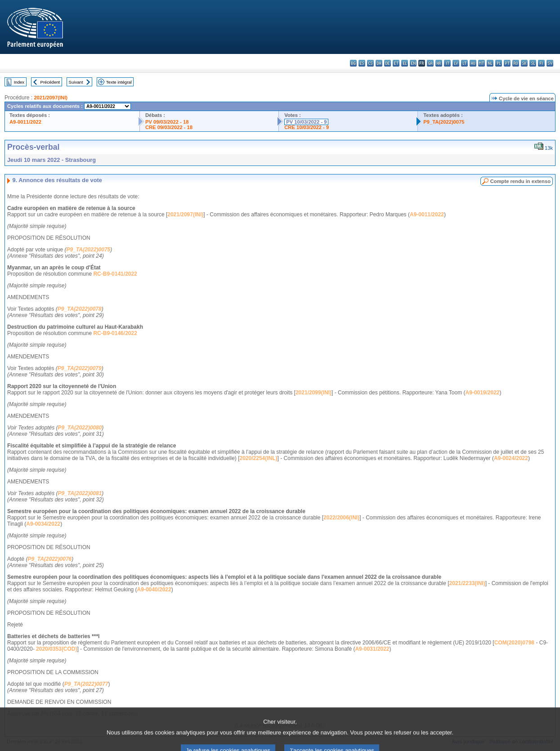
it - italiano (447, 63)
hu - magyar (473, 63)
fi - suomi (541, 63)
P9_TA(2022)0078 (80, 309)
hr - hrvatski (439, 63)
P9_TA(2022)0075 (444, 122)
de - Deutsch (388, 63)
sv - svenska (550, 63)
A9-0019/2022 (482, 393)
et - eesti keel (396, 63)
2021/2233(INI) (467, 583)
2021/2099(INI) (314, 393)
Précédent (50, 82)
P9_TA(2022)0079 (80, 368)
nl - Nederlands (490, 63)
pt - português (507, 63)
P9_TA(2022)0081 (80, 493)
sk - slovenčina (524, 63)
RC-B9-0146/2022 (115, 333)
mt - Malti (482, 63)
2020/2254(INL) (259, 458)
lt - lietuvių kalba (464, 63)
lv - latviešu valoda (456, 63)
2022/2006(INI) (341, 518)
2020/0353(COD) (56, 649)
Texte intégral (119, 82)
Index (19, 82)
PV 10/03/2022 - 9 (306, 122)
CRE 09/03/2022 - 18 (169, 127)
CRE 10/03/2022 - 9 (307, 127)
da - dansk (379, 63)
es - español (362, 63)
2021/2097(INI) (51, 98)
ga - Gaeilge (430, 63)
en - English (413, 63)
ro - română (516, 63)
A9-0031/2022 (372, 649)
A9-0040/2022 (154, 590)
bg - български (353, 63)
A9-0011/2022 (25, 122)
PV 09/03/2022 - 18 (167, 122)
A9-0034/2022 (43, 524)
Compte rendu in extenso (520, 181)
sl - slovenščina (533, 63)
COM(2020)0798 (514, 643)
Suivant (76, 82)
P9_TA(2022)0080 (80, 428)
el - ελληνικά (405, 63)
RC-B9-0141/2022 (115, 274)
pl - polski (499, 63)
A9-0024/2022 (511, 458)
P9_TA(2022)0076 (49, 559)
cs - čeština (370, 63)
